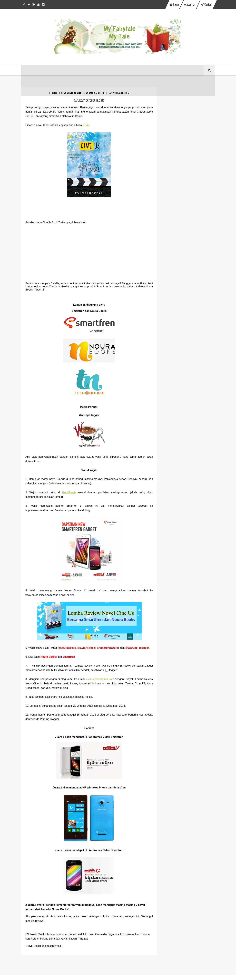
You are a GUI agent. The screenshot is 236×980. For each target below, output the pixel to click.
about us (190, 4)
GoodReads (66, 494)
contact (207, 4)
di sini (86, 126)
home (174, 4)
